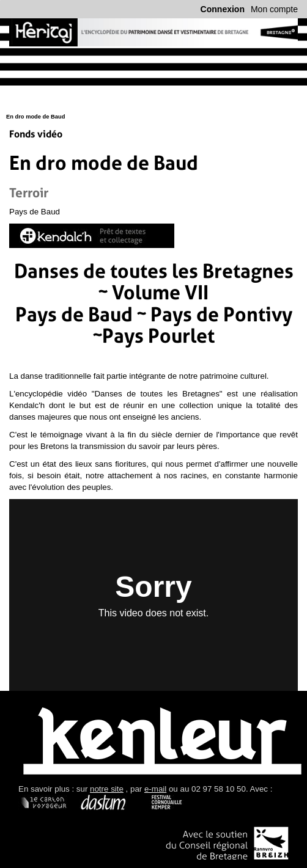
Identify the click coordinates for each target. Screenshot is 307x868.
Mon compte (274, 9)
